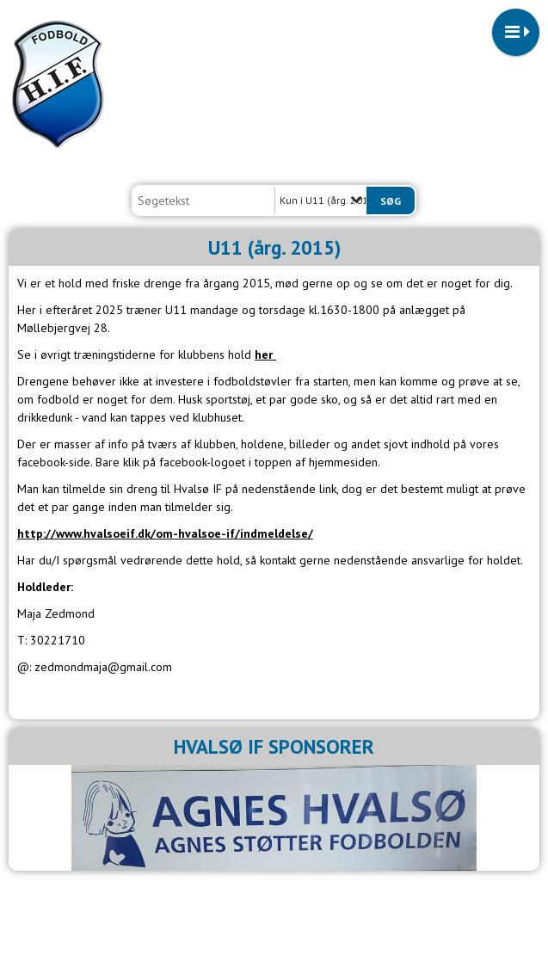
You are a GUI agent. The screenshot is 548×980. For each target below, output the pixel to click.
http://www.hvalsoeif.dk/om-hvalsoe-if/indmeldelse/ (165, 533)
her (265, 354)
